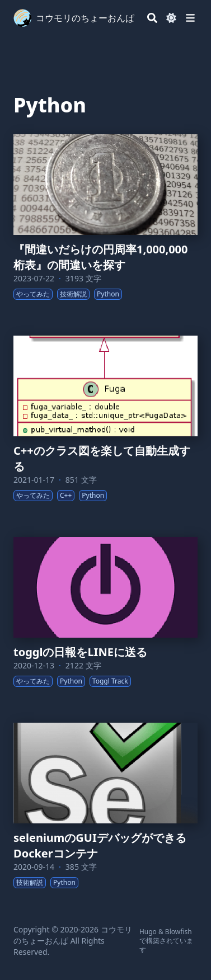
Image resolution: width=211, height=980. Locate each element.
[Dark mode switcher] (171, 18)
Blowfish (179, 932)
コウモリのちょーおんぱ (85, 18)
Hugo (148, 932)
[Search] (152, 18)
